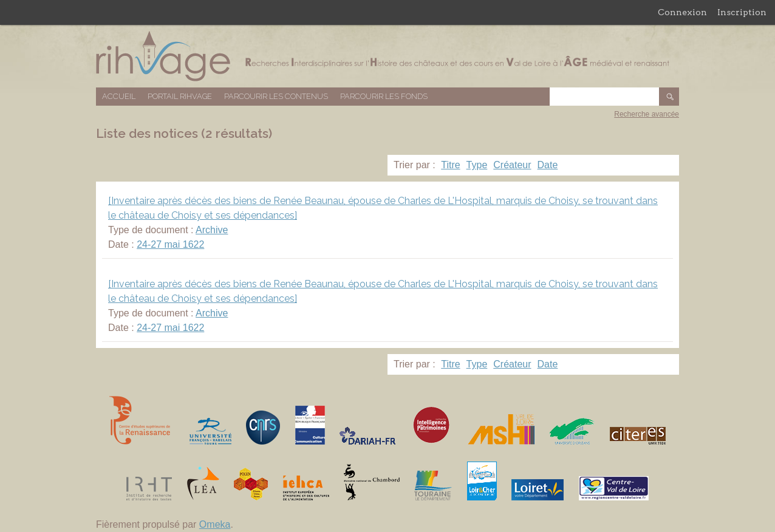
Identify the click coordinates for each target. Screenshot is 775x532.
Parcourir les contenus (276, 96)
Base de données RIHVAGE (387, 56)
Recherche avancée (647, 114)
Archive (212, 230)
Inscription (742, 12)
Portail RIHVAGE (180, 96)
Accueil (119, 96)
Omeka (215, 524)
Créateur (512, 165)
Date (548, 165)
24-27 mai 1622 (170, 244)
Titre (450, 165)
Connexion (682, 12)
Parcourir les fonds (384, 96)
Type (477, 165)
